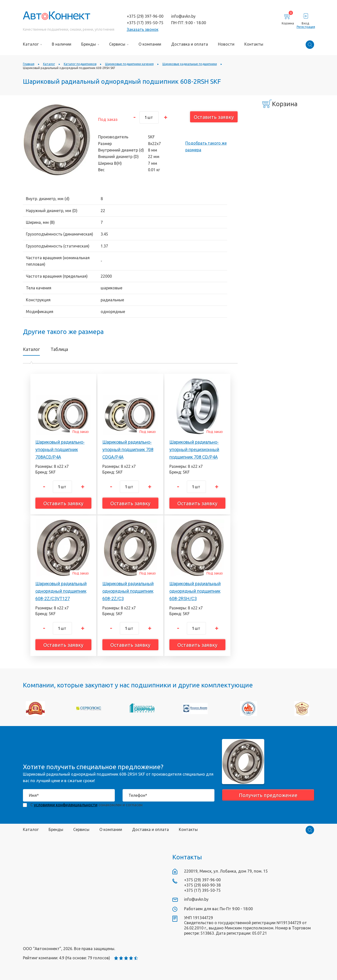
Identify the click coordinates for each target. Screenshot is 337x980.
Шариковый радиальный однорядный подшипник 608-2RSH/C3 (195, 591)
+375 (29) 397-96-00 (145, 16)
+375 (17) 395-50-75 (145, 23)
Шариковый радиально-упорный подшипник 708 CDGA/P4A (128, 449)
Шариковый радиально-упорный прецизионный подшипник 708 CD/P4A (194, 449)
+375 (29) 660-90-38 (202, 885)
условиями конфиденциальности (66, 805)
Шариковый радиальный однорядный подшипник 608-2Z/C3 (128, 591)
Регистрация (305, 27)
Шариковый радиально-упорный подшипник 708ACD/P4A (60, 449)
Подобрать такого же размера (206, 146)
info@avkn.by (183, 16)
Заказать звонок (143, 29)
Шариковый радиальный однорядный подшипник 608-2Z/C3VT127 (61, 591)
